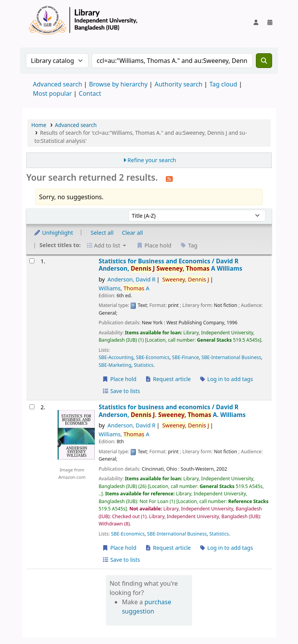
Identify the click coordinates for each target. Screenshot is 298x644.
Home (39, 125)
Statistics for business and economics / (172, 411)
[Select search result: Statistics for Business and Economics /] (32, 261)
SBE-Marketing (115, 365)
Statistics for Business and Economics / (170, 265)
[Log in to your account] (256, 22)
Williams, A (124, 288)
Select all (102, 233)
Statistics (144, 365)
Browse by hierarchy (118, 84)
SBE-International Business (231, 357)
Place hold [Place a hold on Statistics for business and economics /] (119, 548)
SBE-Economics (153, 357)
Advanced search (57, 84)
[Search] (264, 61)
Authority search (179, 84)
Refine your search (152, 160)
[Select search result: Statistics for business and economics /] (32, 407)
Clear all (133, 233)
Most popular (52, 93)
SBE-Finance (186, 357)
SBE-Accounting (116, 357)
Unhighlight (53, 233)
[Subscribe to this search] (169, 178)
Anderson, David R (131, 279)
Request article (168, 379)
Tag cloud (223, 84)
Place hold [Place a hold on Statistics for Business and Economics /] (119, 379)
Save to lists (121, 391)
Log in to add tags (226, 379)
